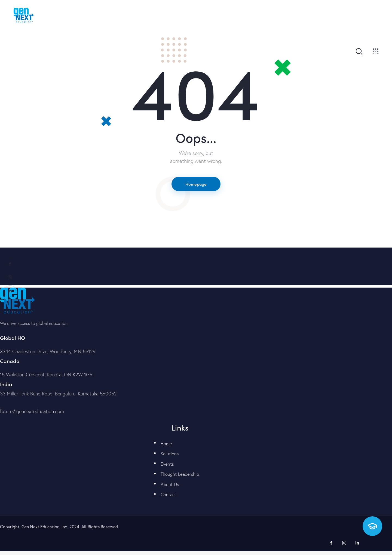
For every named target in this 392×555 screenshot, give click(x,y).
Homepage (196, 184)
